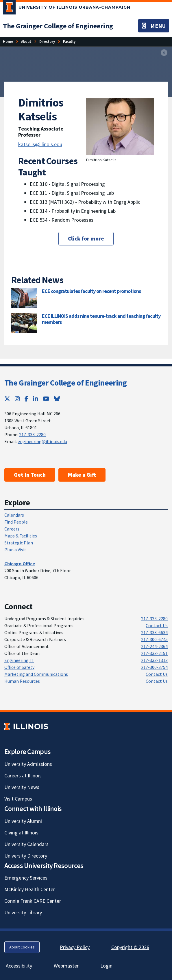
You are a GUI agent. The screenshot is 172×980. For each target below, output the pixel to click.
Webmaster (66, 966)
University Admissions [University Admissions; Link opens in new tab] (28, 764)
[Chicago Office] (20, 564)
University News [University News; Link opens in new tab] (22, 787)
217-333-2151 (154, 653)
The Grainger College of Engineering (66, 383)
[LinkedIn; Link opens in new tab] (36, 399)
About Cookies (22, 947)
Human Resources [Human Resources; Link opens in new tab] (22, 681)
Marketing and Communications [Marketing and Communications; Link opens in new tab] (36, 674)
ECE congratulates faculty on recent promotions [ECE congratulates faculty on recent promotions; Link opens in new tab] (91, 291)
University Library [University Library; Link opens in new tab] (23, 912)
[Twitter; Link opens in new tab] (7, 399)
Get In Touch (30, 475)
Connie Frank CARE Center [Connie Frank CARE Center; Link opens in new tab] (33, 901)
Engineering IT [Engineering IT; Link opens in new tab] (19, 660)
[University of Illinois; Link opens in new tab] (26, 726)
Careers (12, 529)
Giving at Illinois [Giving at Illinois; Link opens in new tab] (21, 833)
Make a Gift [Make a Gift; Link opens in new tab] (82, 475)
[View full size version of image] (164, 53)
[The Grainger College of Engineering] (58, 26)
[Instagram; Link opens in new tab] (17, 399)
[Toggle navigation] (154, 26)
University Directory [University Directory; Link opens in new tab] (26, 856)
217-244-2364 (154, 646)
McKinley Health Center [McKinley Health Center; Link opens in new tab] (30, 889)
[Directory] (47, 42)
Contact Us (157, 625)
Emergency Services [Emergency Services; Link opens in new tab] (26, 878)
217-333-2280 (32, 434)
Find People (16, 522)
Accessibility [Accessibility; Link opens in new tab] (19, 966)
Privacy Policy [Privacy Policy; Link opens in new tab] (75, 947)
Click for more (86, 238)
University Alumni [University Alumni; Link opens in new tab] (23, 821)
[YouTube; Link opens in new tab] (46, 399)
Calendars (14, 515)
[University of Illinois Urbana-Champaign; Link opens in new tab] (67, 8)
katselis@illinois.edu (40, 144)
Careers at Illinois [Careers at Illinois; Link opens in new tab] (23, 776)
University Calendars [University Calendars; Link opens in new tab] (26, 844)
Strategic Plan (19, 543)
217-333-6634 (154, 632)
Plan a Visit (15, 550)
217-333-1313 (154, 660)
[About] (26, 42)
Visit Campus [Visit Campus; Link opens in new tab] (18, 799)
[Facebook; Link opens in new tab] (26, 399)
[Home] (8, 42)
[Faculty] (69, 42)
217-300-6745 (154, 639)
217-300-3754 (154, 667)
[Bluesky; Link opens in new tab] (57, 399)
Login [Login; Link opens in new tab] (106, 966)
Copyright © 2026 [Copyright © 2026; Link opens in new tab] (130, 947)
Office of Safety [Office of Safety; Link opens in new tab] (19, 667)
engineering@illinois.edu (42, 441)
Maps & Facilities (21, 536)
